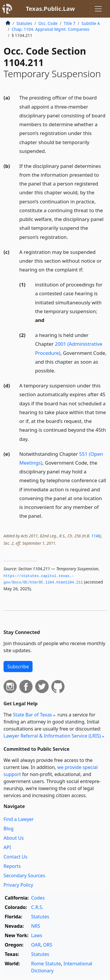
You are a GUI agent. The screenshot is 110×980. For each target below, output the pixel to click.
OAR (36, 945)
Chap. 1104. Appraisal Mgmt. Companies (51, 29)
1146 (96, 536)
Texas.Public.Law (50, 9)
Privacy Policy (18, 885)
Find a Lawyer (19, 819)
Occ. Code (48, 23)
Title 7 (70, 23)
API (7, 847)
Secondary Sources (24, 876)
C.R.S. (37, 907)
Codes (38, 898)
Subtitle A (91, 23)
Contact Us (15, 857)
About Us (14, 838)
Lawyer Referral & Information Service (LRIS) (52, 736)
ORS (48, 945)
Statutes (24, 23)
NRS (36, 926)
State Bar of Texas (33, 715)
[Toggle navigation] (98, 9)
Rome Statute (46, 964)
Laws (37, 935)
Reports (12, 866)
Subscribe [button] (18, 667)
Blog (9, 829)
